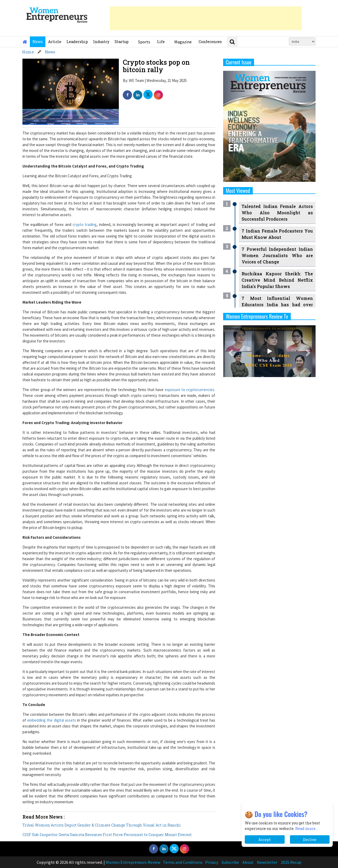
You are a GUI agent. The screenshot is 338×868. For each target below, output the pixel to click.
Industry (101, 42)
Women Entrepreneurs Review (133, 862)
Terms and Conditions (183, 862)
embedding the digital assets (52, 720)
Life (161, 42)
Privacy (212, 862)
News (38, 42)
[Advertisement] (206, 18)
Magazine (183, 42)
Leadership (77, 42)
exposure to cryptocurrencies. (190, 390)
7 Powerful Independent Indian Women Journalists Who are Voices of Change (277, 255)
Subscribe (230, 862)
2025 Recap (291, 862)
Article (55, 42)
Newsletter (267, 862)
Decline (310, 839)
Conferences (210, 42)
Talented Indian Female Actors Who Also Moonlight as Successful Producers (277, 213)
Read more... (307, 828)
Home (28, 52)
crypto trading (85, 224)
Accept (265, 839)
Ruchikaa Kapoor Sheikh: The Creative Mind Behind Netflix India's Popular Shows (277, 280)
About (248, 862)
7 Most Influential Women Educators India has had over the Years (277, 305)
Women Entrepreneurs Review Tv (257, 316)
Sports (144, 42)
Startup (122, 42)
